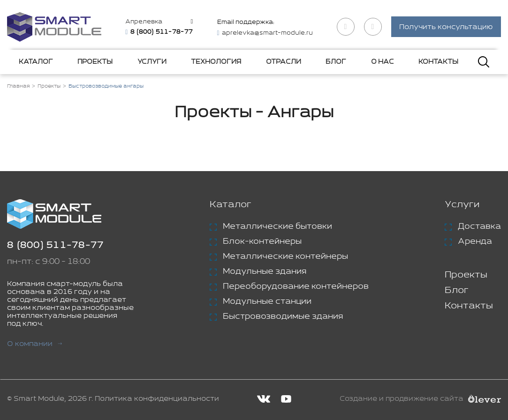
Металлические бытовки (277, 226)
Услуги (152, 62)
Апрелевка (144, 22)
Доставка (479, 226)
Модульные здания (265, 271)
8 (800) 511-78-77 (55, 245)
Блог (336, 62)
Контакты (438, 62)
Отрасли (284, 62)
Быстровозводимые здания (283, 316)
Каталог (36, 62)
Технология (216, 62)
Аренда (475, 241)
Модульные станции (267, 301)
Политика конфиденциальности (157, 399)
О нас (383, 62)
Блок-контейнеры (262, 241)
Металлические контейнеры (285, 256)
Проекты (95, 62)
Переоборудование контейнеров (296, 286)
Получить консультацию (446, 27)
